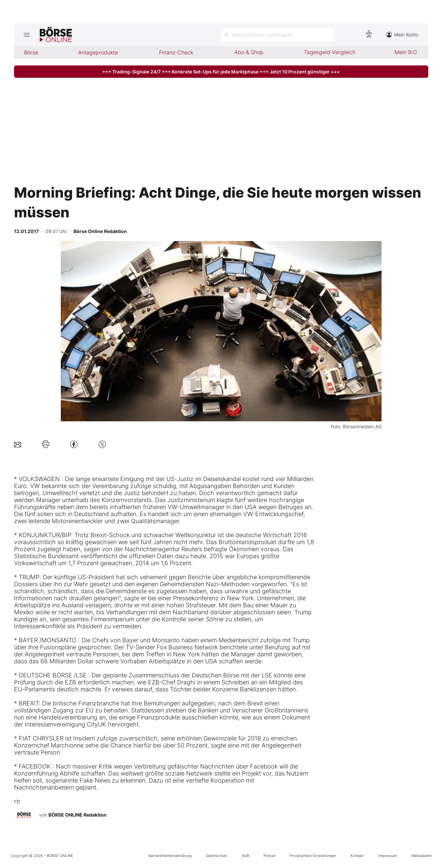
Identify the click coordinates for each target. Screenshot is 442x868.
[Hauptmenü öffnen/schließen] (27, 35)
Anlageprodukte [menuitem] (98, 52)
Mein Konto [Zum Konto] (402, 35)
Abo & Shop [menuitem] (249, 52)
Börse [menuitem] (31, 52)
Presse (269, 856)
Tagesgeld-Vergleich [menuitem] (330, 52)
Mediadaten (421, 856)
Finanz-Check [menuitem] (176, 52)
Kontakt (357, 856)
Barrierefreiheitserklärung (170, 856)
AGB (246, 856)
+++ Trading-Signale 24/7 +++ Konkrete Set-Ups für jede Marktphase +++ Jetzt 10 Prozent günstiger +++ (221, 72)
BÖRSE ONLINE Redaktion (78, 815)
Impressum (388, 856)
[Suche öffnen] (278, 35)
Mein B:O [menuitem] (406, 52)
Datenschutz (217, 856)
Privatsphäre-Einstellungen (313, 856)
